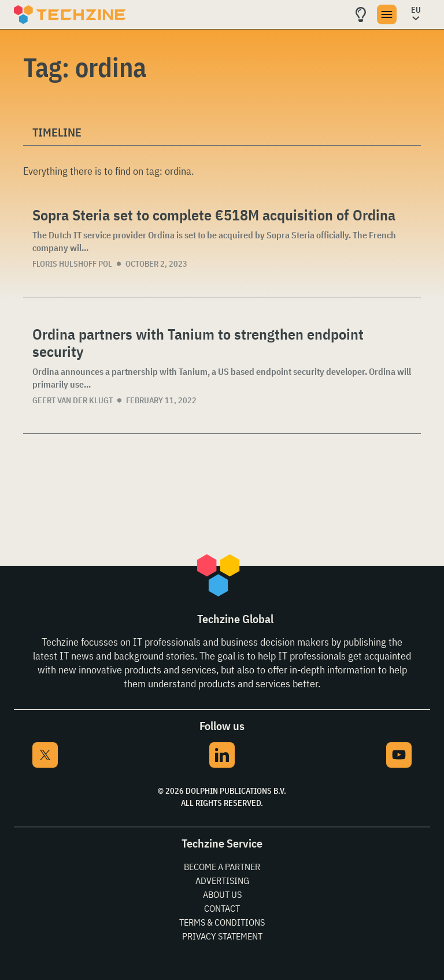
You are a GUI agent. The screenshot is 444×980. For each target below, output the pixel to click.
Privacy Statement (222, 936)
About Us (222, 894)
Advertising (222, 880)
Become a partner (222, 867)
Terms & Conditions (222, 922)
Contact (222, 908)
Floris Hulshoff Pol (72, 264)
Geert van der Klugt (73, 400)
